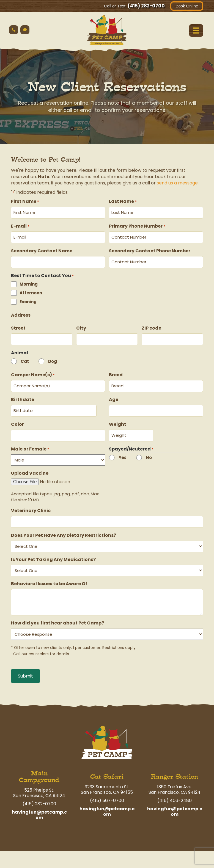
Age (114, 395)
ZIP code (151, 325)
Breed (116, 371)
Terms (192, 857)
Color (17, 419)
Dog (53, 358)
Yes (123, 451)
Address (21, 312)
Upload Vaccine (30, 467)
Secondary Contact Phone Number (150, 249)
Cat (25, 358)
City (81, 325)
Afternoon (31, 290)
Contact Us (191, 863)
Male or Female (30, 442)
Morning (29, 281)
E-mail (20, 225)
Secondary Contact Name (42, 249)
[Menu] (196, 31)
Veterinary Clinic (31, 504)
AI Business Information (175, 851)
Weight (118, 419)
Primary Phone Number (137, 225)
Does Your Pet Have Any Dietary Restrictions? (64, 528)
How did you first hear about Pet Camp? (57, 616)
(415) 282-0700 (146, 6)
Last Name (123, 201)
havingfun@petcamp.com (39, 807)
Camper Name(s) (33, 371)
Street (18, 325)
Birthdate (23, 395)
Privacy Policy (165, 857)
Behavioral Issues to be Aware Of (49, 576)
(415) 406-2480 (175, 793)
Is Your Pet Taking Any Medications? (53, 552)
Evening (28, 299)
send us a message (177, 183)
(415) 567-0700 (107, 793)
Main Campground (39, 769)
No (149, 451)
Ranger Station (175, 769)
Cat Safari (107, 769)
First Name (25, 201)
